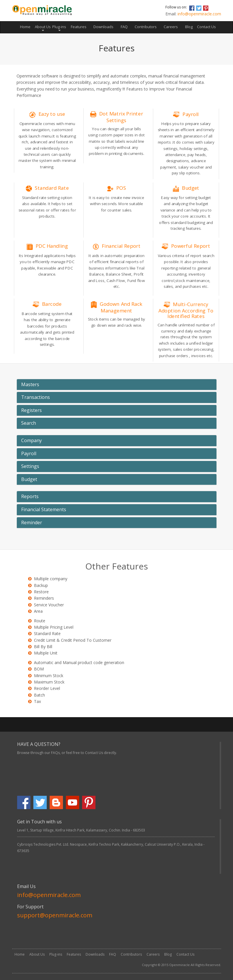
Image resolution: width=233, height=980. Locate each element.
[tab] (117, 385)
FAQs (55, 753)
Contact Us (206, 27)
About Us (37, 954)
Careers (171, 27)
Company (31, 441)
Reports (30, 497)
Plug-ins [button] (59, 28)
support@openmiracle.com (55, 915)
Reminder (32, 523)
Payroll (29, 454)
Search (29, 423)
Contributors (146, 27)
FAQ (124, 27)
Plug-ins (56, 954)
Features (79, 27)
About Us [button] (43, 28)
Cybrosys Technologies (37, 844)
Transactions (36, 397)
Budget (29, 480)
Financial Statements (44, 510)
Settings (30, 467)
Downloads (103, 27)
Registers (31, 411)
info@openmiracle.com (199, 14)
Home (27, 26)
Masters (30, 385)
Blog (189, 27)
